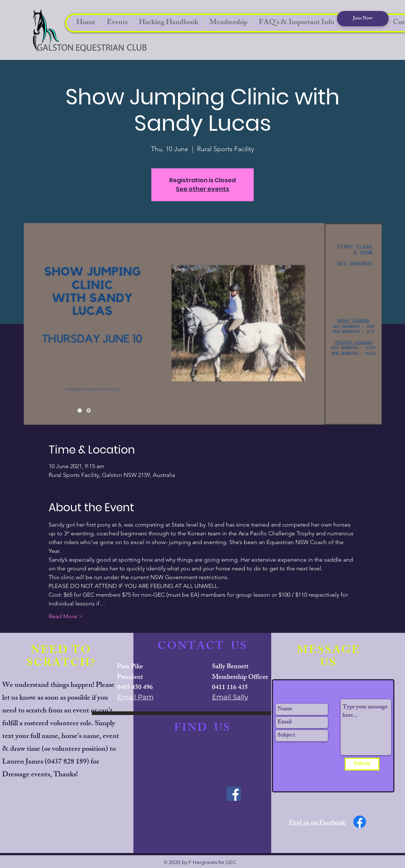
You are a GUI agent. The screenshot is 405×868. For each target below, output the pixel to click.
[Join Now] (363, 19)
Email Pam (135, 697)
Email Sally (230, 697)
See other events (202, 189)
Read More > (66, 616)
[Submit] (362, 764)
